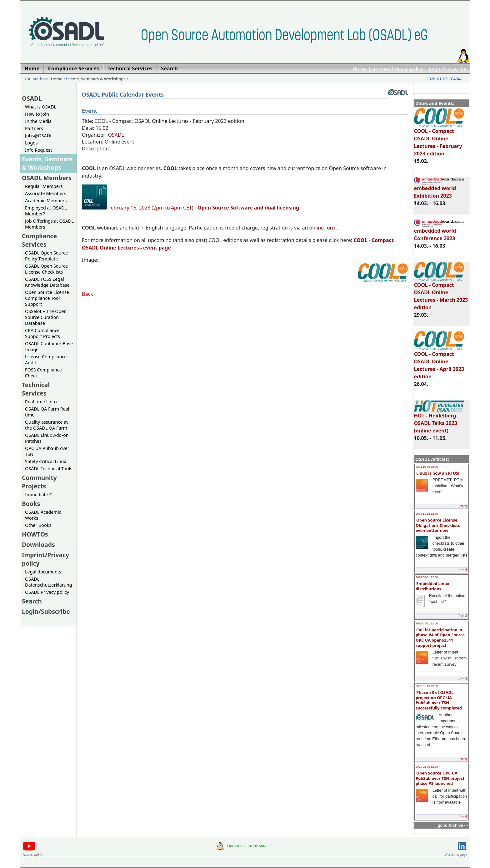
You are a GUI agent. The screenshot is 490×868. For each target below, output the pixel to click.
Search (32, 601)
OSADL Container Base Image (49, 346)
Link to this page (456, 855)
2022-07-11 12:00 (427, 623)
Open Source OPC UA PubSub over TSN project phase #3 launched (440, 778)
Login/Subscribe (448, 69)
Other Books (38, 525)
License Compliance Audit (46, 360)
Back (87, 294)
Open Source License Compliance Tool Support (47, 298)
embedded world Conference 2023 (439, 232)
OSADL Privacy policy (47, 592)
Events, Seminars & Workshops (96, 79)
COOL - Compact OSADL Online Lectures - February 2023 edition (439, 139)
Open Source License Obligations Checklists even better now (438, 525)
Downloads (38, 545)
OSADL (32, 98)
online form (323, 228)
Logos (31, 143)
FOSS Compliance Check (43, 373)
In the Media (38, 121)
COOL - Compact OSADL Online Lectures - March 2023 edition (441, 293)
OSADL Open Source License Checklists (46, 269)
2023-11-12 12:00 (427, 514)
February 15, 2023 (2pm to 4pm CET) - (204, 208)
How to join (37, 114)
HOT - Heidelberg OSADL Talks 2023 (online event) (439, 420)
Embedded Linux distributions (432, 586)
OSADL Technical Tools (49, 469)
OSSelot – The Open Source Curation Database (46, 317)
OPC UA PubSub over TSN (47, 451)
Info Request (38, 150)
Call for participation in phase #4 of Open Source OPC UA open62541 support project (440, 638)
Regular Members (44, 186)
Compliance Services (39, 240)
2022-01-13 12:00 (427, 686)
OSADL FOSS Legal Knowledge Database (47, 282)
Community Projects (39, 482)
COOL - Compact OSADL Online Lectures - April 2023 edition (439, 362)
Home (360, 69)
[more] (463, 506)
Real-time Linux (41, 402)
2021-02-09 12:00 (427, 767)
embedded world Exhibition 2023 (439, 189)
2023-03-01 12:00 (427, 577)
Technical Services (36, 389)
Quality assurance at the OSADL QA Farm (46, 425)
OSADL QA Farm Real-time (48, 412)
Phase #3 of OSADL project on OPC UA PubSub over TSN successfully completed (439, 700)
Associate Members (46, 193)
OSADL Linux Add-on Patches (47, 438)
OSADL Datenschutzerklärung (48, 582)
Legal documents (43, 572)
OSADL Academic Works (43, 515)
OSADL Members (47, 178)
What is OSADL (41, 107)
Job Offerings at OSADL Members (49, 224)
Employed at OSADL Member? (46, 211)
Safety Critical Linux (46, 461)
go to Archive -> (453, 825)
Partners (34, 128)
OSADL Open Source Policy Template (46, 256)
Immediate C (39, 495)
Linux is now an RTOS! (438, 473)
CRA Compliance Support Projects (42, 333)
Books (31, 504)
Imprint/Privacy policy (398, 69)
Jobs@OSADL (39, 136)
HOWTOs (35, 534)
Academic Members (46, 201)
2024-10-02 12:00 (427, 467)
